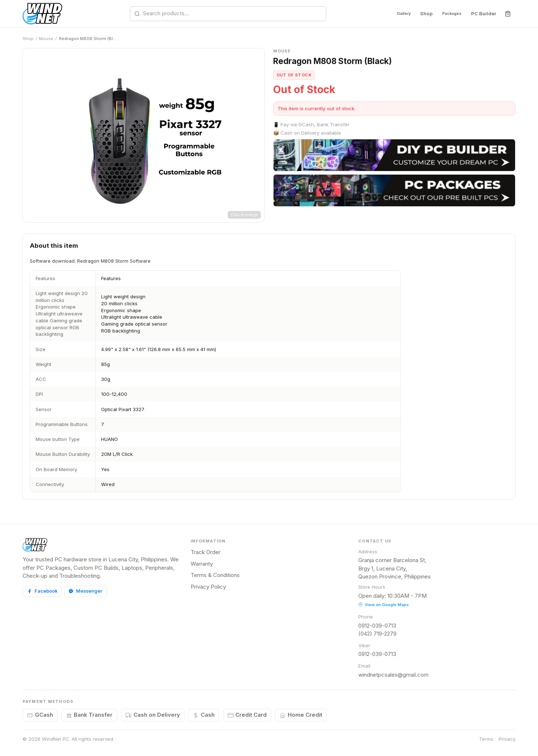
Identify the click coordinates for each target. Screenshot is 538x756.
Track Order (206, 552)
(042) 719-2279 (377, 634)
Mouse (46, 39)
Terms (486, 739)
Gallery (393, 13)
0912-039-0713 (377, 626)
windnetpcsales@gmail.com (393, 675)
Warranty (202, 564)
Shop (419, 13)
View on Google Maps (384, 605)
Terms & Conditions (215, 575)
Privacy (507, 739)
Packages (448, 13)
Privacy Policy (208, 587)
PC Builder (484, 13)
